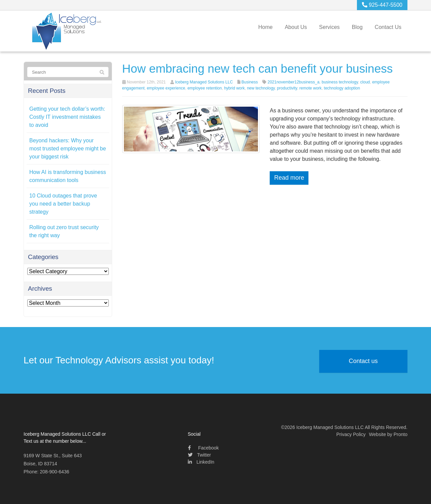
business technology (340, 82)
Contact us (363, 361)
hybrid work (234, 88)
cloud (365, 82)
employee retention (205, 88)
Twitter (200, 455)
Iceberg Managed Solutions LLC (204, 82)
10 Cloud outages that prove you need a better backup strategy (63, 204)
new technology (261, 88)
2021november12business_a (293, 82)
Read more (289, 178)
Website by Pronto (388, 434)
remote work (310, 88)
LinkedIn (201, 462)
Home (266, 27)
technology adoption (342, 88)
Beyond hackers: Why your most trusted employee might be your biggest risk (68, 149)
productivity (287, 88)
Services (329, 27)
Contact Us (388, 27)
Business (250, 82)
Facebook (203, 448)
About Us (296, 27)
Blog (357, 27)
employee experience (166, 88)
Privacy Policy (351, 434)
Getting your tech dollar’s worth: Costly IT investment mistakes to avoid (67, 117)
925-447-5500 (382, 5)
